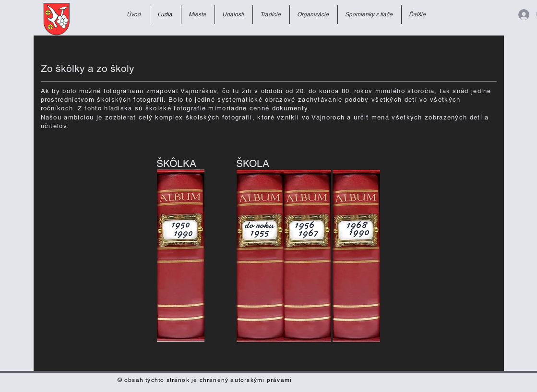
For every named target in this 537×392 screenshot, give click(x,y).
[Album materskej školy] (181, 255)
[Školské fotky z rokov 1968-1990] (356, 256)
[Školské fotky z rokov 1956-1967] (307, 256)
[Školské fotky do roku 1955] (260, 256)
